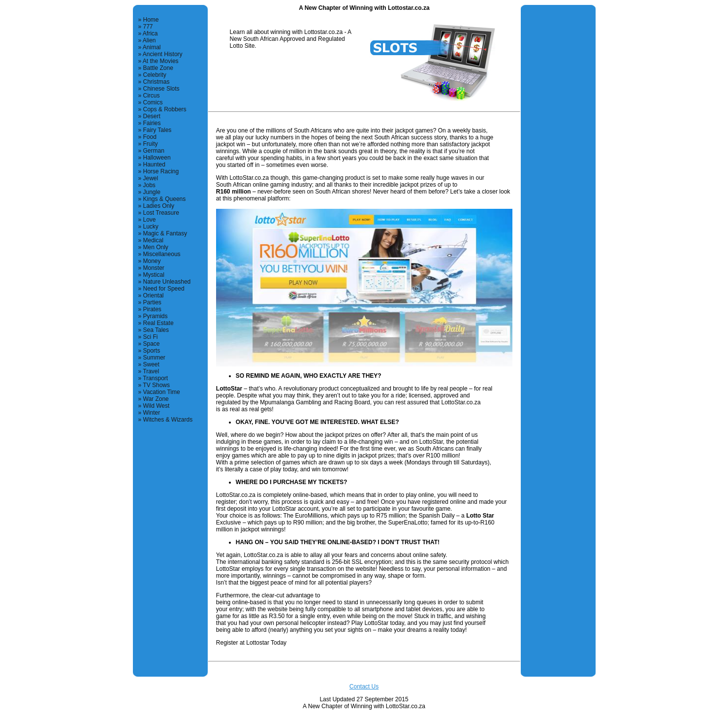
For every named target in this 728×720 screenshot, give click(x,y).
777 (148, 27)
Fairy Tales (158, 130)
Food (150, 137)
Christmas (157, 82)
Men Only (156, 247)
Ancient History (163, 54)
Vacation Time (162, 392)
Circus (152, 96)
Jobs (149, 185)
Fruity (151, 144)
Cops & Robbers (165, 109)
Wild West (157, 406)
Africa (150, 33)
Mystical (154, 275)
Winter (152, 413)
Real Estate (158, 323)
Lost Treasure (161, 213)
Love (150, 220)
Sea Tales (156, 330)
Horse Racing (161, 171)
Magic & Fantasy (165, 233)
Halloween (157, 158)
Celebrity (155, 75)
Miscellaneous (162, 254)
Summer (154, 358)
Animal (152, 47)
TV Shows (156, 385)
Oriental (154, 295)
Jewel (151, 178)
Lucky (151, 227)
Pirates (152, 309)
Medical (153, 240)
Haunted (154, 164)
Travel (151, 371)
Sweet (151, 364)
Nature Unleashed (167, 282)
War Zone (156, 399)
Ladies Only (159, 206)
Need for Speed (164, 289)
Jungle (152, 192)
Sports (152, 351)
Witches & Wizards (168, 420)
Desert (152, 116)
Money (152, 261)
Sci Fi (151, 337)
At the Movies (161, 61)
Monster (154, 268)
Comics (153, 102)
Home (151, 20)
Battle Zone (158, 68)
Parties (152, 302)
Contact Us (364, 687)
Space (152, 344)
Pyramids (156, 316)
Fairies (152, 123)
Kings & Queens (165, 199)
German (154, 151)
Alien (149, 40)
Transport (155, 378)
